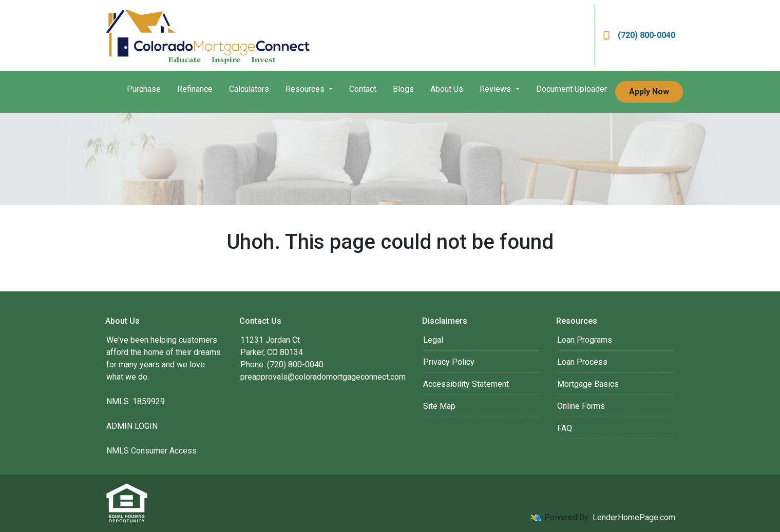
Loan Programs (585, 340)
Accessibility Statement (466, 384)
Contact (363, 89)
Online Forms (581, 406)
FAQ (565, 428)
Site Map (439, 406)
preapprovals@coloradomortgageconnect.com (323, 377)
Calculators (249, 89)
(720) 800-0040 (639, 35)
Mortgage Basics (588, 384)
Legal (433, 340)
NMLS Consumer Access (151, 451)
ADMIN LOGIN (132, 426)
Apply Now (649, 92)
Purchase (144, 89)
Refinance (195, 89)
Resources (306, 89)
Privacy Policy (449, 362)
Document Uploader (572, 89)
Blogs (403, 89)
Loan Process (582, 362)
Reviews (496, 89)
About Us (447, 89)
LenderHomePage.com (634, 517)
